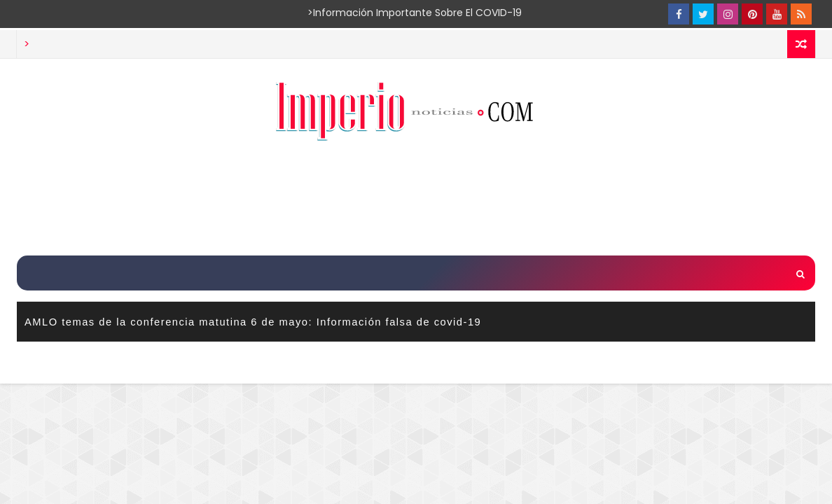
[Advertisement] (416, 200)
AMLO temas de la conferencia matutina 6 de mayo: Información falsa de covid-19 (253, 322)
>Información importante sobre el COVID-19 (360, 13)
